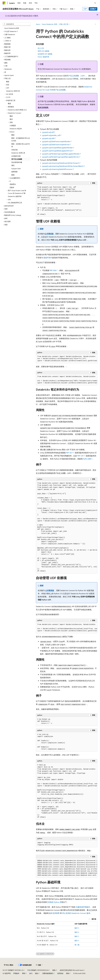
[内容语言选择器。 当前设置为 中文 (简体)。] (9, 965)
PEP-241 (80, 456)
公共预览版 (49, 234)
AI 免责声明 (7, 973)
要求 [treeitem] (11, 119)
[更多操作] (95, 24)
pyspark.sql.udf (48, 132)
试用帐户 (93, 9)
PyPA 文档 (87, 459)
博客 (24, 973)
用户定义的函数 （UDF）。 (77, 76)
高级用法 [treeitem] (13, 184)
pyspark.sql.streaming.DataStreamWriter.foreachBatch (63, 166)
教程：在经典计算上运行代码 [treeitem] (21, 145)
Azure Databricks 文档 (50, 24)
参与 (31, 973)
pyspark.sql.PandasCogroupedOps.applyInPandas (61, 154)
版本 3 (77, 936)
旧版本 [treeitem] (12, 187)
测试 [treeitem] (13, 165)
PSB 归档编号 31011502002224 (38, 970)
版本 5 (77, 928)
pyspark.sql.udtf (48, 138)
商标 (68, 973)
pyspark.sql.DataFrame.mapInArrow (56, 144)
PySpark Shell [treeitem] (16, 169)
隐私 (54, 970)
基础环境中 (48, 258)
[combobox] (17, 24)
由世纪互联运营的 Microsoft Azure (72, 970)
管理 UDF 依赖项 (43, 51)
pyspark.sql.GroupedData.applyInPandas (57, 148)
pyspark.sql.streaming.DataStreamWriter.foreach (61, 163)
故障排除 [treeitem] (14, 172)
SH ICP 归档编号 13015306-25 (13, 970)
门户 (85, 9)
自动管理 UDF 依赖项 (45, 54)
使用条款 (60, 973)
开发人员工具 (64, 24)
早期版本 (16, 973)
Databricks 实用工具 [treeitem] (13, 91)
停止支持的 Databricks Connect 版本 (76, 913)
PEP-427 (69, 453)
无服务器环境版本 (83, 907)
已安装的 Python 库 (54, 902)
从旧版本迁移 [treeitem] (16, 156)
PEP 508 (53, 270)
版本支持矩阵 (43, 107)
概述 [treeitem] (8, 82)
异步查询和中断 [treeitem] (17, 162)
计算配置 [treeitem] (13, 126)
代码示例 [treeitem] (14, 150)
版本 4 (77, 932)
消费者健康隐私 (48, 973)
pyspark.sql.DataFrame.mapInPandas (56, 141)
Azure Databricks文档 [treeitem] (12, 28)
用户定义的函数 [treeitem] (17, 159)
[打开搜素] (95, 3)
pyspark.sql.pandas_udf (51, 135)
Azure (38, 24)
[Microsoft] (4, 3)
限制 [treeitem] (13, 175)
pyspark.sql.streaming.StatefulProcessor (57, 169)
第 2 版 (77, 945)
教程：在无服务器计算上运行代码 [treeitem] (21, 139)
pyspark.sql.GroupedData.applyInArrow (57, 151)
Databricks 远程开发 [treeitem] (15, 196)
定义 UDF (41, 48)
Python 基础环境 (43, 57)
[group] (67, 359)
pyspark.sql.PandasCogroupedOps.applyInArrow (61, 157)
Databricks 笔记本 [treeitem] (16, 129)
